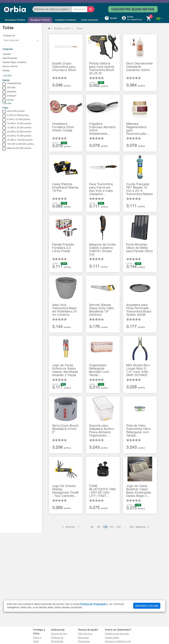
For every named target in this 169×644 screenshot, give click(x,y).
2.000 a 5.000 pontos (16, 116)
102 (119, 527)
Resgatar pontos (62, 29)
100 (105, 527)
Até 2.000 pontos (14, 112)
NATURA (9, 88)
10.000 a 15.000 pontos (17, 124)
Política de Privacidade (93, 604)
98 (92, 527)
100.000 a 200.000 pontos (18, 145)
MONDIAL (10, 92)
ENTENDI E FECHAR (147, 606)
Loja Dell (7, 54)
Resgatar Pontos (40, 20)
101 (112, 527)
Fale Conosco (85, 634)
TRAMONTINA (12, 84)
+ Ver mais (7, 75)
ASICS (8, 100)
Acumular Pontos (15, 20)
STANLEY (9, 96)
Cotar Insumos (90, 20)
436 (132, 527)
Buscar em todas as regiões (52, 9)
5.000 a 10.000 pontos (16, 120)
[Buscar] (91, 9)
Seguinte (143, 527)
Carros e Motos (10, 67)
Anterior (68, 527)
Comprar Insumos (65, 20)
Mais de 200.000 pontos (17, 149)
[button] (159, 19)
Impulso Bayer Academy (14, 62)
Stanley (6, 71)
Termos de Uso (59, 634)
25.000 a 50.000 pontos (17, 132)
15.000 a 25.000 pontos (17, 128)
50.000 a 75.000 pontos (17, 136)
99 (99, 527)
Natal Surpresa (10, 58)
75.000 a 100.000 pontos (18, 140)
